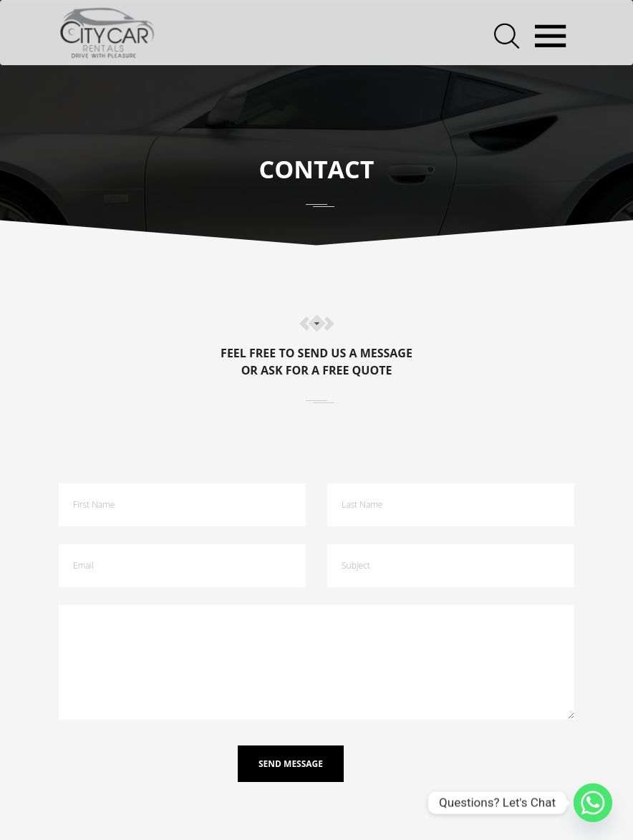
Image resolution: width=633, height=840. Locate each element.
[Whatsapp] (593, 803)
